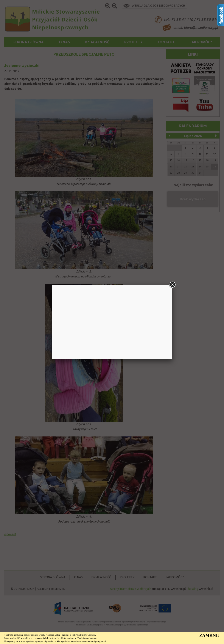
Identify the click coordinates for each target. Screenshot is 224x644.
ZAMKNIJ (210, 635)
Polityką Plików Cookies (83, 635)
